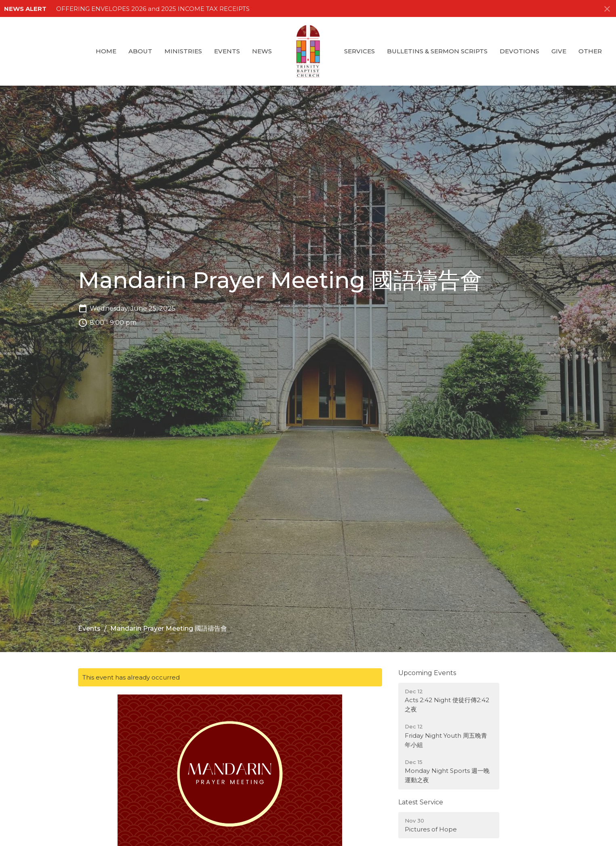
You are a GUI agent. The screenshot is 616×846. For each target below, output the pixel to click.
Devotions (519, 51)
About (140, 51)
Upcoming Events (427, 673)
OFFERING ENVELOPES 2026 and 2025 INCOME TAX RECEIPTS (153, 9)
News (262, 51)
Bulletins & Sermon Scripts (437, 51)
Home (106, 51)
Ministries (183, 51)
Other (590, 51)
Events (227, 51)
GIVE (559, 51)
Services (360, 51)
